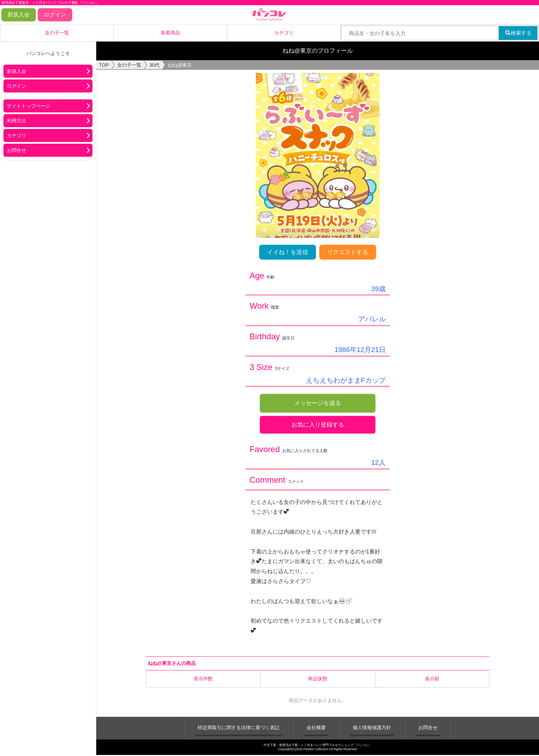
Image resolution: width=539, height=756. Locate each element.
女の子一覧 (57, 33)
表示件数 (203, 679)
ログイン (55, 15)
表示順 (432, 679)
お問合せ (16, 150)
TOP (104, 65)
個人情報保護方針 (372, 728)
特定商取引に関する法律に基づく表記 (239, 728)
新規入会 (19, 15)
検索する (518, 33)
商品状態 (318, 679)
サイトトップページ (29, 106)
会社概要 (316, 728)
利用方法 (16, 121)
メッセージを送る (318, 403)
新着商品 (170, 33)
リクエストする (348, 252)
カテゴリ (284, 33)
